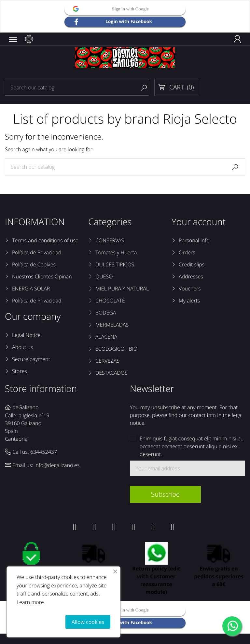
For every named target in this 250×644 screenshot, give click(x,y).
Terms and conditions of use (45, 240)
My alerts (189, 301)
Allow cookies (88, 622)
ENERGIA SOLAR (31, 288)
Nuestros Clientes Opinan (42, 276)
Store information (41, 389)
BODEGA (106, 313)
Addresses (191, 276)
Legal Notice (26, 335)
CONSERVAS (110, 240)
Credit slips (192, 264)
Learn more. (31, 602)
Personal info (194, 240)
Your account (199, 222)
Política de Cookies (34, 264)
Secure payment (31, 359)
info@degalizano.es (57, 465)
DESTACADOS (111, 373)
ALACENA (106, 337)
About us (22, 347)
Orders (187, 252)
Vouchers (190, 288)
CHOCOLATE (110, 301)
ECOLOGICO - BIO (116, 349)
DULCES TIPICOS (115, 264)
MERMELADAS (112, 325)
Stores (20, 371)
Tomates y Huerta (116, 252)
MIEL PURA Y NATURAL (122, 288)
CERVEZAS (107, 361)
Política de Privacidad (37, 252)
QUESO (104, 276)
